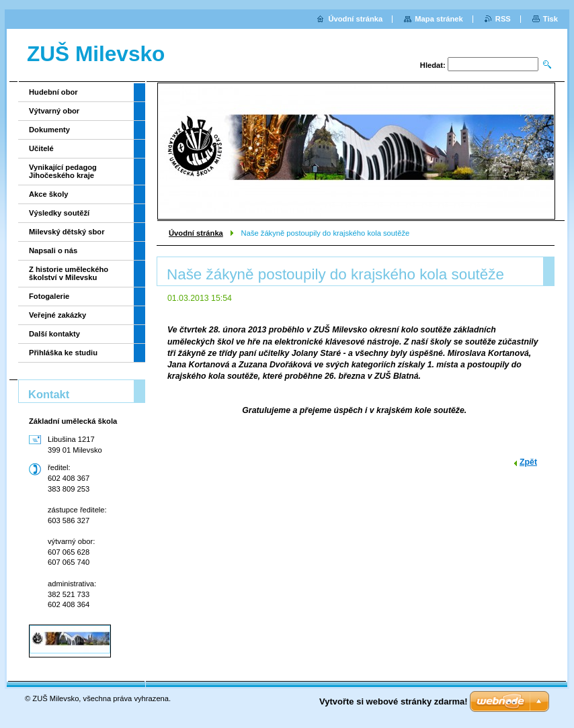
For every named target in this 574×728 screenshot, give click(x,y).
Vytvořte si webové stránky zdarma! (394, 701)
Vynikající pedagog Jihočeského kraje (63, 171)
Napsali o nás (53, 251)
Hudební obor (53, 92)
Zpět (528, 462)
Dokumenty (49, 130)
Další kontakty (54, 334)
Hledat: (433, 65)
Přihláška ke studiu (63, 353)
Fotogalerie (49, 296)
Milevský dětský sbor (67, 232)
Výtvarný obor (54, 111)
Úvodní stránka (196, 233)
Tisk (550, 19)
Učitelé (41, 148)
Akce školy (48, 194)
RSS (503, 19)
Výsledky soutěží (59, 213)
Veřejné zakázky (57, 315)
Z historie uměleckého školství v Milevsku (69, 273)
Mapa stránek (439, 19)
